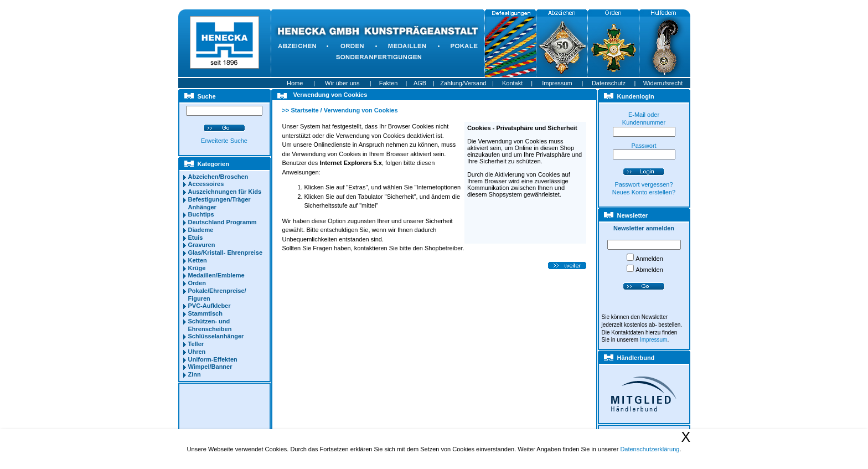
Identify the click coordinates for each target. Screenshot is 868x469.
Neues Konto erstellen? (644, 192)
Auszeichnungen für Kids (225, 192)
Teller (196, 344)
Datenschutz (609, 83)
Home (295, 83)
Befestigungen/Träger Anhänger (219, 203)
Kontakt (512, 83)
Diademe (201, 230)
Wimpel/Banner (210, 367)
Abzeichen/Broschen (218, 177)
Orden (197, 283)
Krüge (197, 268)
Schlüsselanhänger (216, 336)
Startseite (304, 110)
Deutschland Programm (223, 222)
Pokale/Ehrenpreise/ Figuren (217, 295)
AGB (420, 83)
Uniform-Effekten (213, 359)
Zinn (195, 374)
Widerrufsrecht (663, 83)
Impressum (557, 83)
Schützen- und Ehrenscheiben (210, 325)
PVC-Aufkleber (210, 306)
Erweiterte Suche (224, 141)
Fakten (389, 83)
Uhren (197, 352)
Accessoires (206, 184)
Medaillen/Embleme (216, 275)
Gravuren (202, 245)
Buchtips (201, 214)
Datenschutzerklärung (650, 449)
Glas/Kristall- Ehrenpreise (226, 252)
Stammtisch (205, 313)
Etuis (196, 238)
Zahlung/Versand (463, 83)
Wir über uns (342, 83)
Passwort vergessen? (644, 184)
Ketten (198, 260)
